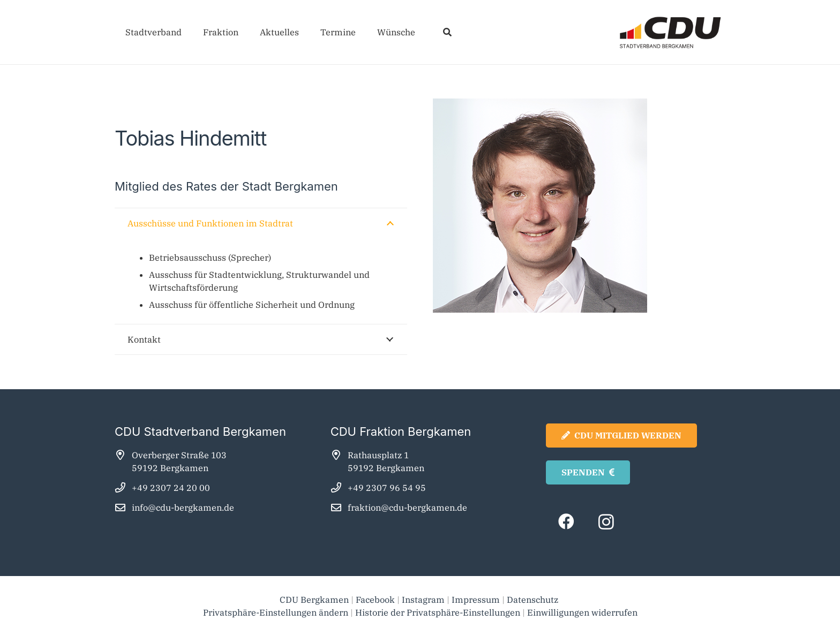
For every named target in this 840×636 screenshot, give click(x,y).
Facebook (375, 600)
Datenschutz (534, 600)
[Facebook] (566, 522)
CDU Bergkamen (314, 600)
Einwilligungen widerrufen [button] (582, 612)
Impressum (476, 600)
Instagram (423, 600)
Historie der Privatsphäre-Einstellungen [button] (438, 612)
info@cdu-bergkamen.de (183, 508)
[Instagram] (606, 522)
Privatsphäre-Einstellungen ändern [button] (276, 612)
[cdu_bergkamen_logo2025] (640, 32)
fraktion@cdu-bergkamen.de (407, 508)
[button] (447, 32)
